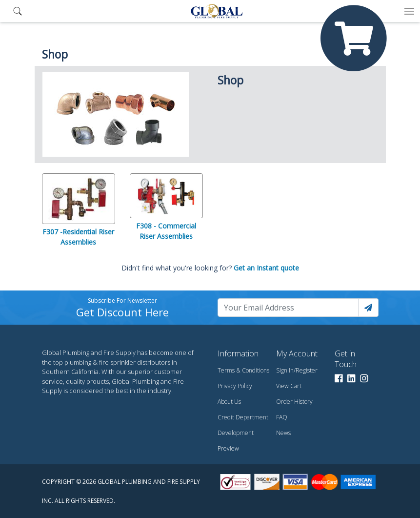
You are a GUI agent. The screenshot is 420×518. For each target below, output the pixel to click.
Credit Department (243, 417)
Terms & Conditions (243, 370)
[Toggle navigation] (409, 11)
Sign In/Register (297, 370)
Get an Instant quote (266, 268)
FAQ (282, 417)
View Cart (289, 386)
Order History (294, 402)
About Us (229, 402)
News (283, 433)
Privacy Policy (235, 386)
